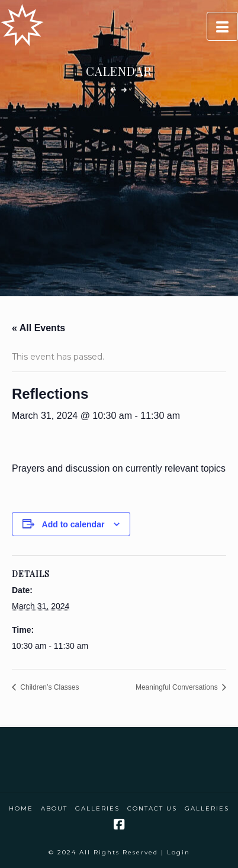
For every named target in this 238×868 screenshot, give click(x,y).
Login (178, 852)
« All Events (38, 328)
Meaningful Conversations (178, 687)
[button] (222, 26)
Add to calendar (73, 524)
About (54, 808)
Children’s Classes (49, 687)
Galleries (97, 808)
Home (21, 808)
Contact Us (152, 808)
